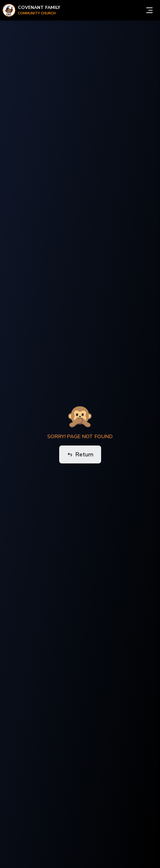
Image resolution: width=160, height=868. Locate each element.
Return (80, 454)
